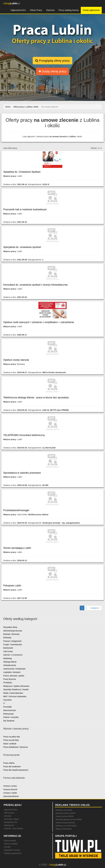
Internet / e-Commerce (13, 655)
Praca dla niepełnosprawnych (16, 770)
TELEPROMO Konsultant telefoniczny (24, 435)
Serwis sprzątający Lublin (17, 548)
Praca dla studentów (12, 767)
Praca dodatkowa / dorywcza (16, 747)
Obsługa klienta (10, 662)
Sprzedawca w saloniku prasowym (22, 473)
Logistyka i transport (12, 672)
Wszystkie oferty (10, 627)
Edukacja (7, 638)
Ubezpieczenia (10, 665)
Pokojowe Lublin (12, 586)
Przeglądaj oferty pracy (52, 61)
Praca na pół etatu (11, 740)
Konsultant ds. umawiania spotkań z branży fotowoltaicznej (35, 285)
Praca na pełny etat (12, 737)
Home (8, 107)
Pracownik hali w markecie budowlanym (25, 209)
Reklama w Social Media (66, 826)
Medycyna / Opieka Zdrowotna (16, 686)
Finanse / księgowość (12, 641)
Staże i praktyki (10, 744)
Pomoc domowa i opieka (14, 676)
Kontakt (7, 847)
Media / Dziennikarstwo (13, 693)
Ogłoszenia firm (18, 10)
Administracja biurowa (13, 631)
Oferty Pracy (36, 10)
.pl (12, 3)
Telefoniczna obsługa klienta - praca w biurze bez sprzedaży (36, 398)
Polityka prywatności (13, 853)
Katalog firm (9, 825)
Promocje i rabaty (11, 819)
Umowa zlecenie (10, 789)
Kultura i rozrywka (11, 717)
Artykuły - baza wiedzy (13, 828)
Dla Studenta (9, 721)
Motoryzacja (8, 714)
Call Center (8, 651)
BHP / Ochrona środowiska (15, 696)
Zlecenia (50, 10)
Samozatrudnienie (11, 796)
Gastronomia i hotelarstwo (14, 669)
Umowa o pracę (10, 786)
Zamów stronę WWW (65, 816)
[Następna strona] (95, 608)
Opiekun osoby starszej (16, 360)
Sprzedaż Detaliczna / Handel (16, 689)
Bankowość (8, 648)
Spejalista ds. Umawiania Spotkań (22, 172)
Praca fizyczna (10, 679)
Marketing (7, 658)
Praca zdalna (9, 763)
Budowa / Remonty (11, 634)
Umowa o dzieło (10, 793)
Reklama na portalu (64, 810)
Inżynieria (7, 700)
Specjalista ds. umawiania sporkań (22, 247)
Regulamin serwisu (12, 850)
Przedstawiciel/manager (16, 510)
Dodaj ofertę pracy (53, 71)
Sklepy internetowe (64, 829)
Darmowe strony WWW (65, 813)
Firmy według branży (69, 10)
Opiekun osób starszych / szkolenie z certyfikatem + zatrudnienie (39, 322)
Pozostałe (7, 707)
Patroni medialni (11, 844)
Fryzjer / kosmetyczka (13, 644)
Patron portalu (10, 841)
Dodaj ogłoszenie (91, 10)
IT (4, 703)
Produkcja (8, 683)
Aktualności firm (11, 822)
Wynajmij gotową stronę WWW (69, 819)
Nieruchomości (10, 710)
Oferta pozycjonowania (65, 823)
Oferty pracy (9, 813)
